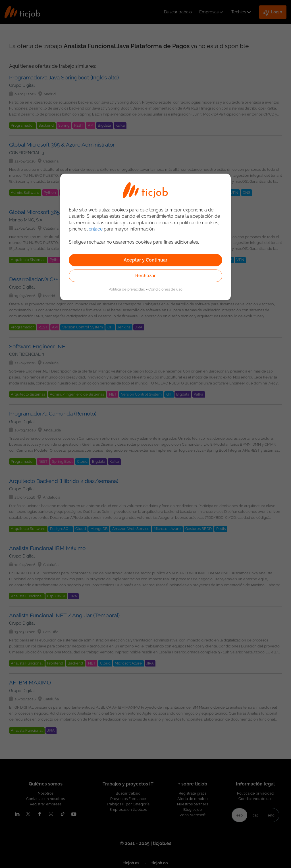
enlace (96, 229)
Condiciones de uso (165, 289)
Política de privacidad (127, 289)
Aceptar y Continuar (145, 260)
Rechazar (145, 276)
